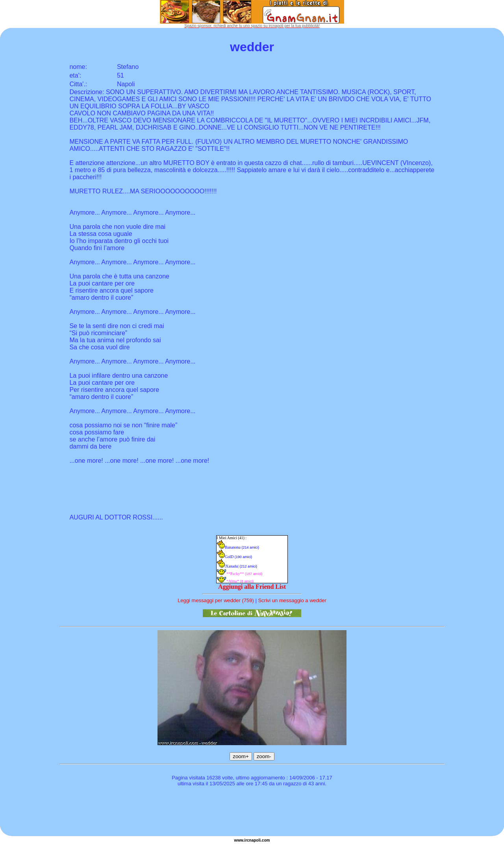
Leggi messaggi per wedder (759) (216, 600)
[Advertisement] (252, 812)
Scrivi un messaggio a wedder (292, 600)
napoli (255, 840)
